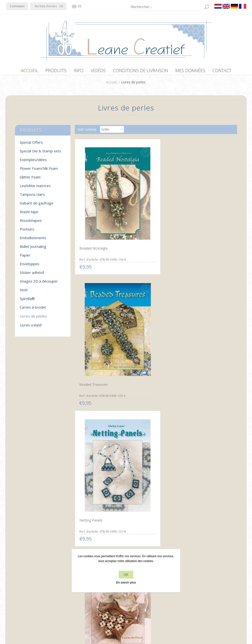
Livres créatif (31, 327)
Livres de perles (33, 319)
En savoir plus (126, 583)
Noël (24, 292)
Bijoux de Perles (91, 305)
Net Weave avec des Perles (100, 399)
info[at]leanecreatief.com (26, 591)
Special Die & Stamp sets (41, 153)
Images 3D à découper (39, 284)
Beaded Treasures (146, 211)
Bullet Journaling (33, 249)
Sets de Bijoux (197, 399)
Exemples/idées (33, 162)
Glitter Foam (30, 179)
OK (126, 575)
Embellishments (33, 240)
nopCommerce (95, 618)
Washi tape (29, 214)
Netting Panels (197, 210)
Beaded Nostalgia (93, 210)
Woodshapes (31, 223)
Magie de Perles (145, 494)
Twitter (20, 571)
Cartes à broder (33, 310)
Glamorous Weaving (201, 305)
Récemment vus (200, 572)
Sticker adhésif (32, 275)
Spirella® (27, 301)
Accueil (111, 85)
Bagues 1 (193, 495)
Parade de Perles (92, 495)
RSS (30, 571)
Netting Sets (142, 305)
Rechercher (196, 581)
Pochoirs (27, 231)
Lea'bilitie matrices (35, 188)
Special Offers (31, 145)
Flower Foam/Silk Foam (39, 171)
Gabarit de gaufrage (37, 205)
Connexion (17, 6)
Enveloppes (30, 266)
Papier (25, 258)
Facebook (11, 571)
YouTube (39, 571)
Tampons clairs (32, 197)
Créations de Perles (147, 400)
